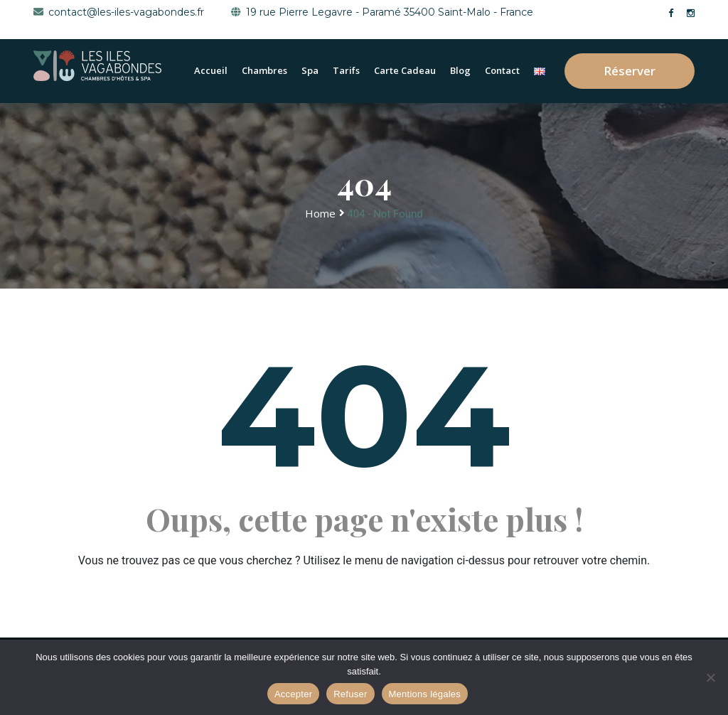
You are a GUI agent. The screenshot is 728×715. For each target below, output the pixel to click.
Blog (460, 70)
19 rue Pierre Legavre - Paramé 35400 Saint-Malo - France (382, 12)
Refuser (350, 694)
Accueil (211, 70)
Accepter (293, 694)
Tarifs (346, 70)
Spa (310, 70)
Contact (502, 70)
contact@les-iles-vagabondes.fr (119, 12)
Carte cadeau (405, 70)
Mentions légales (425, 694)
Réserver (630, 71)
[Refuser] (710, 677)
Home (320, 213)
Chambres (264, 70)
